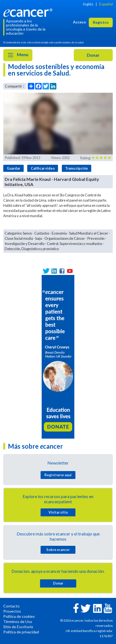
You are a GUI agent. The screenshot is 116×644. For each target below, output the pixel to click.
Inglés (88, 4)
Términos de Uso (18, 621)
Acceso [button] (80, 22)
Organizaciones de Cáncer (65, 238)
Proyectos (12, 611)
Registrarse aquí (58, 475)
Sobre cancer (58, 550)
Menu (18, 55)
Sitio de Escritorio (18, 627)
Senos (27, 233)
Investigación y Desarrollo (25, 244)
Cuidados (42, 233)
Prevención (96, 238)
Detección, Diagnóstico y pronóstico (32, 249)
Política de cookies (19, 616)
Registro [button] (101, 22)
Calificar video (43, 168)
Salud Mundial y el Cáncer (89, 233)
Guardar (13, 168)
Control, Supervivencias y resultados (74, 244)
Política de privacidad (21, 632)
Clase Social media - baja (23, 238)
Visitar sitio (58, 512)
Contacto (11, 606)
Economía (59, 233)
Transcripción (76, 168)
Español (106, 4)
